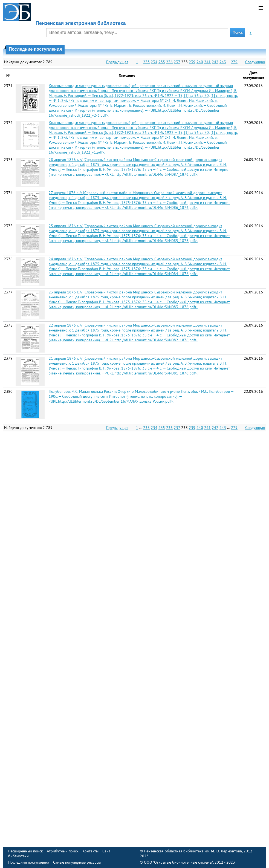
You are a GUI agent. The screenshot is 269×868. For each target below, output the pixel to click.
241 (207, 62)
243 (223, 62)
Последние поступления (29, 862)
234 (154, 62)
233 (146, 62)
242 (215, 62)
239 (192, 62)
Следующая (255, 62)
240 (200, 62)
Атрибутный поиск (63, 851)
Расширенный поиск (26, 851)
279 (234, 62)
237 (177, 62)
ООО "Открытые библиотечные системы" (178, 862)
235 (162, 62)
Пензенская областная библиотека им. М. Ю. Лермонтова (193, 851)
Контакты (90, 851)
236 (169, 62)
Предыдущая (117, 62)
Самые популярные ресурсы (77, 862)
